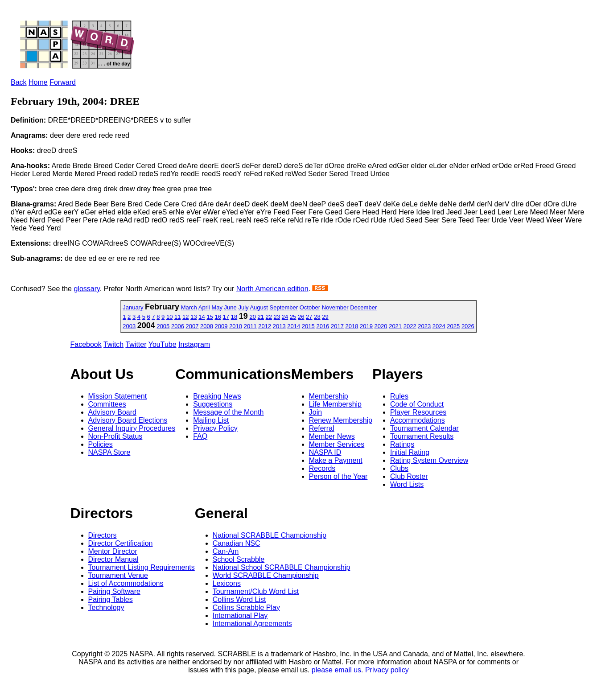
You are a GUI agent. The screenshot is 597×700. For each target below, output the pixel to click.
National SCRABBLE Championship (270, 535)
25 (293, 317)
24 (285, 317)
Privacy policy (387, 670)
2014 (294, 326)
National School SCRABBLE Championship (282, 567)
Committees (107, 404)
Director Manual (113, 559)
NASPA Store (109, 452)
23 (277, 317)
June (231, 307)
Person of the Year (338, 476)
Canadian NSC (237, 543)
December (363, 307)
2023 (424, 326)
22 (269, 317)
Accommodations (418, 420)
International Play (240, 616)
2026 (468, 326)
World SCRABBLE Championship (266, 575)
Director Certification (121, 543)
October (310, 307)
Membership (329, 396)
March (189, 307)
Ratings (402, 444)
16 (218, 317)
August (259, 307)
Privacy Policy (215, 428)
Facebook (86, 344)
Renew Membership (341, 420)
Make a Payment (336, 460)
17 (226, 317)
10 (169, 317)
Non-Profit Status (115, 436)
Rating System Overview (429, 460)
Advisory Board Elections (128, 420)
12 (185, 317)
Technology (106, 607)
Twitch (113, 344)
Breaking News (217, 396)
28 (317, 317)
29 (325, 317)
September (284, 307)
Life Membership (335, 404)
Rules (399, 396)
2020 (381, 326)
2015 (308, 326)
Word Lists (407, 484)
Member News (332, 436)
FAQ (200, 436)
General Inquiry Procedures (132, 428)
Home (38, 82)
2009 (221, 326)
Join (315, 412)
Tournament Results (422, 436)
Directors (103, 535)
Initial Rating (410, 452)
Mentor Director (113, 551)
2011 (250, 326)
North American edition (272, 289)
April (204, 307)
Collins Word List (239, 599)
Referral (322, 428)
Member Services (337, 444)
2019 (366, 326)
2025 (453, 326)
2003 (129, 326)
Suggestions (213, 404)
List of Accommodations (126, 583)
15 (210, 317)
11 (177, 317)
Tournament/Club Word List (256, 591)
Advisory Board (113, 412)
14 (202, 317)
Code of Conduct (417, 404)
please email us (336, 670)
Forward (63, 82)
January (133, 307)
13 (194, 317)
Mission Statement (118, 396)
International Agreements (252, 624)
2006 (178, 326)
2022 (410, 326)
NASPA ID (325, 452)
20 (252, 317)
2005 (163, 326)
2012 (265, 326)
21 (261, 317)
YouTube (163, 344)
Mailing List (211, 420)
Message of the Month (228, 412)
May (217, 307)
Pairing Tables (111, 599)
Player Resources (418, 412)
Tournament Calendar (424, 428)
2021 (395, 326)
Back (19, 82)
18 (234, 317)
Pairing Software (114, 591)
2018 (352, 326)
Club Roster (409, 476)
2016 (323, 326)
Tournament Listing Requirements (142, 567)
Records (322, 468)
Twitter (136, 344)
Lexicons (227, 583)
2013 (279, 326)
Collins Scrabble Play (246, 607)
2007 (192, 326)
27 (309, 317)
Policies (101, 444)
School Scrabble (239, 559)
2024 (439, 326)
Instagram (194, 344)
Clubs (399, 468)
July (243, 307)
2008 (207, 326)
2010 (236, 326)
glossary (86, 289)
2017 (337, 326)
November (335, 307)
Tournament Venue (118, 575)
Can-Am (226, 551)
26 (301, 317)
